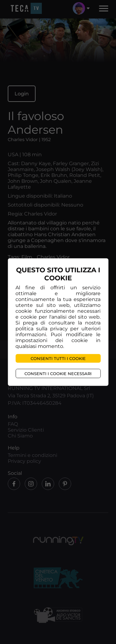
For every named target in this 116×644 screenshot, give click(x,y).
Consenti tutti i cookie (58, 358)
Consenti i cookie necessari (58, 373)
